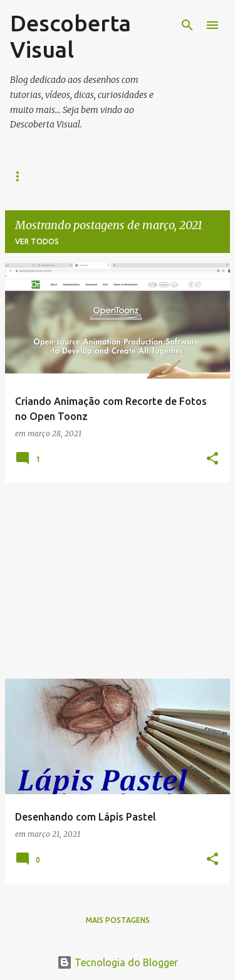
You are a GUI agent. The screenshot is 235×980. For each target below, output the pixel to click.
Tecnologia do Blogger (118, 962)
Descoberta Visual (70, 36)
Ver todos (37, 241)
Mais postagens (118, 920)
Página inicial (40, 176)
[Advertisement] (118, 581)
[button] (212, 459)
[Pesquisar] (187, 25)
